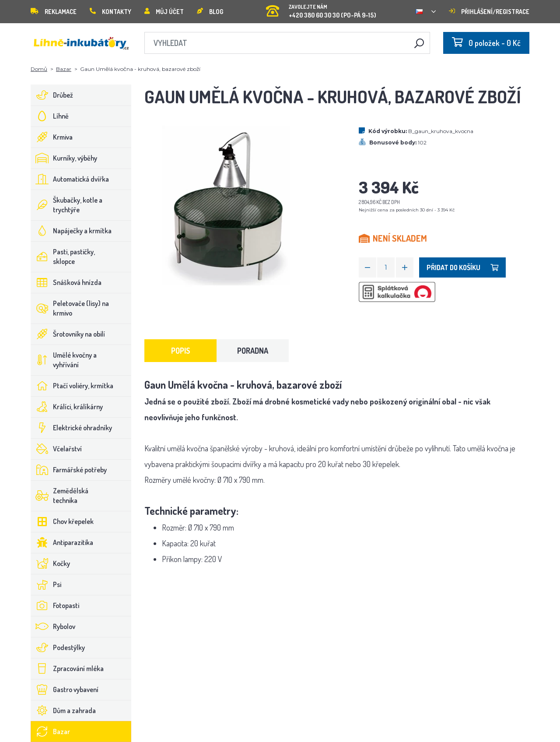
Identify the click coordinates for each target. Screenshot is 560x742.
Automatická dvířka (70, 179)
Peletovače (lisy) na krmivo (70, 308)
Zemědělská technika (60, 496)
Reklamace (54, 12)
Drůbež (52, 95)
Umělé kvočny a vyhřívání (64, 360)
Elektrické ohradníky (72, 428)
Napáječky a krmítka (71, 231)
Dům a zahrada (63, 710)
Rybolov (53, 626)
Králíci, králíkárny (67, 407)
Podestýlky (58, 647)
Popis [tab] (181, 351)
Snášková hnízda (66, 282)
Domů (39, 69)
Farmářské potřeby (69, 470)
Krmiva (52, 137)
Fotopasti (55, 605)
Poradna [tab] (253, 351)
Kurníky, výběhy (64, 158)
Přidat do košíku (462, 267)
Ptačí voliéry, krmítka (72, 386)
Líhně (50, 116)
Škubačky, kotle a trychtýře (67, 205)
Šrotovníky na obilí (68, 334)
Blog (210, 12)
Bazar (64, 69)
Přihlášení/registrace (489, 12)
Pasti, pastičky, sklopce (63, 257)
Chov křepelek (62, 521)
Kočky (51, 563)
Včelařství (56, 449)
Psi (46, 584)
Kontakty (110, 12)
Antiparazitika (62, 542)
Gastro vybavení (65, 689)
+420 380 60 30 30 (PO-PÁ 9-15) (321, 9)
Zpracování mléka (67, 668)
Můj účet (164, 12)
